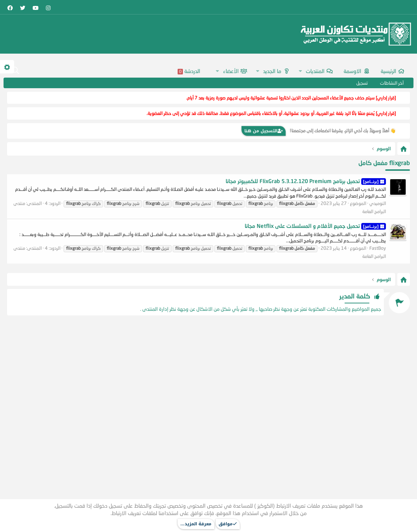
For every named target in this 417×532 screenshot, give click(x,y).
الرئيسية (388, 71)
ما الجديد (272, 71)
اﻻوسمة (352, 71)
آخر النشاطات (392, 83)
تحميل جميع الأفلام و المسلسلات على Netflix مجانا (315, 226)
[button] (300, 71)
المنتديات (315, 71)
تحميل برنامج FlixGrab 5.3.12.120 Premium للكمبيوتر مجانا (306, 181)
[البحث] (15, 71)
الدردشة (189, 71)
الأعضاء (231, 71)
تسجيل (362, 83)
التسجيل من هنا (264, 131)
